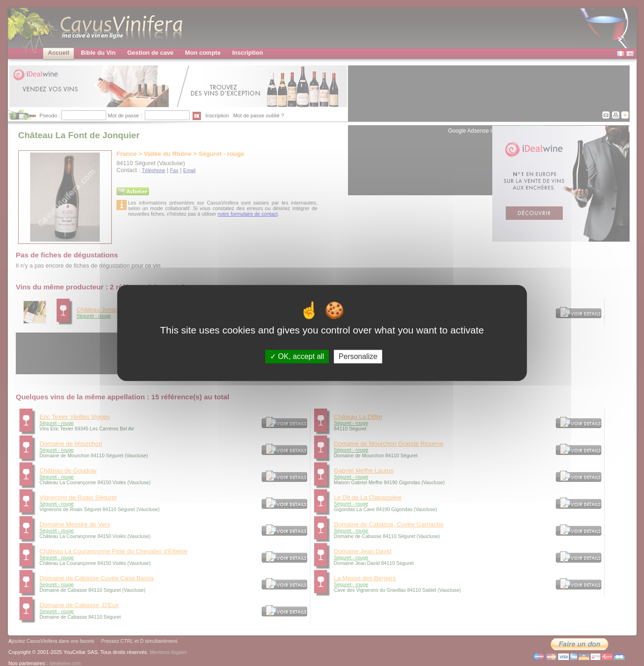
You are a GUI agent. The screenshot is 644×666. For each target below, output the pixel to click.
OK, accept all (297, 356)
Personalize (358, 356)
